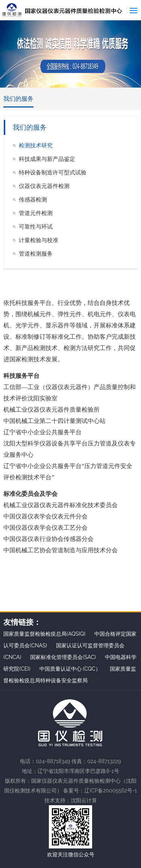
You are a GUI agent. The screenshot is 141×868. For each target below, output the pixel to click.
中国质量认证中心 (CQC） (70, 669)
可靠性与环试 (36, 227)
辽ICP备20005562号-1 (111, 791)
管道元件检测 (36, 213)
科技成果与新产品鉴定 (47, 159)
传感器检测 (33, 200)
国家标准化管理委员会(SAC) (63, 657)
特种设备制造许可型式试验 (53, 173)
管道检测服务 (36, 254)
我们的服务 (18, 99)
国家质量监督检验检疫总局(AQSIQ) (44, 634)
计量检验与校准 (39, 240)
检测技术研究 (36, 145)
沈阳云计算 (84, 800)
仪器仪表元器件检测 (44, 186)
